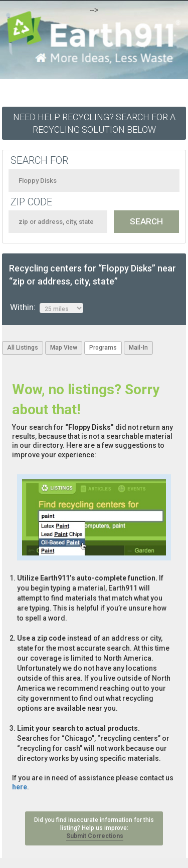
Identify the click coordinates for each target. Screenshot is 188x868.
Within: (47, 308)
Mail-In (138, 348)
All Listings (23, 348)
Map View (64, 348)
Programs (103, 348)
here (20, 787)
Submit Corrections (95, 836)
